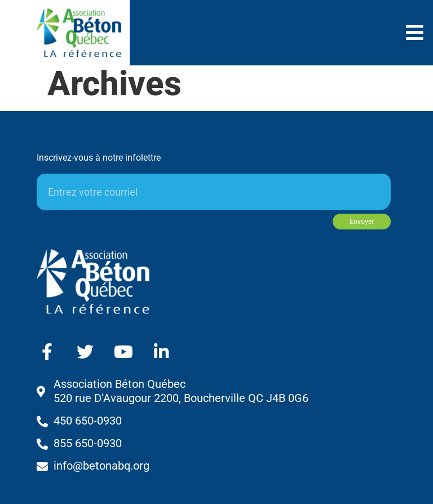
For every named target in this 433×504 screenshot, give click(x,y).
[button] (415, 32)
